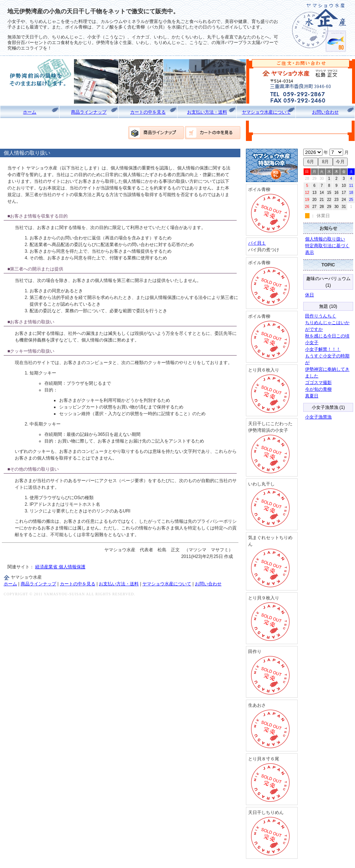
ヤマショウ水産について (266, 112)
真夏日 (312, 396)
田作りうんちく (321, 316)
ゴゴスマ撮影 (318, 383)
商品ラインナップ (89, 112)
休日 (310, 295)
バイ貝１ (257, 243)
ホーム (30, 112)
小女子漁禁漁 (318, 417)
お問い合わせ (325, 112)
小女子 (312, 343)
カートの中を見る (148, 112)
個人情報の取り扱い (325, 239)
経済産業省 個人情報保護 (60, 567)
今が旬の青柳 (318, 389)
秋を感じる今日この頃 (327, 336)
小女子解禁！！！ (323, 349)
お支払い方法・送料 (207, 112)
